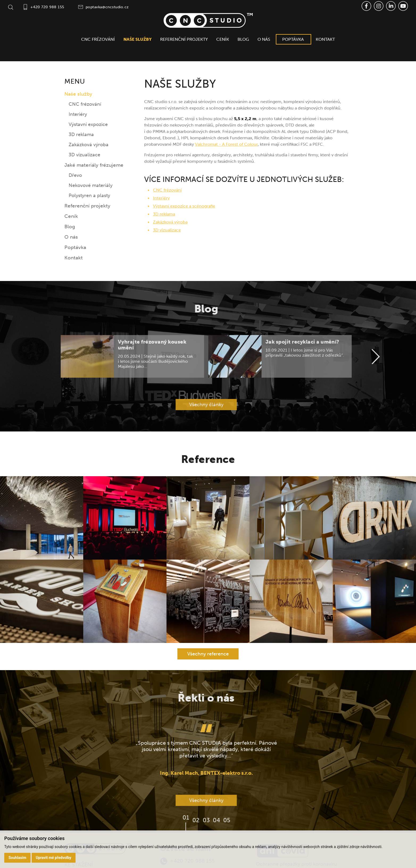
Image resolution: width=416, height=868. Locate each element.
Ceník (223, 39)
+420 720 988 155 (47, 7)
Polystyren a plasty (89, 195)
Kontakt (325, 39)
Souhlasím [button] (17, 858)
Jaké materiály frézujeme (94, 165)
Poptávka (293, 39)
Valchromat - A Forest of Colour (226, 144)
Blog (243, 39)
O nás (264, 39)
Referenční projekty (184, 39)
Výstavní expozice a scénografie (184, 206)
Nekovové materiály (91, 185)
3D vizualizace (84, 155)
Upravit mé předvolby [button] (54, 858)
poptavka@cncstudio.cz (107, 7)
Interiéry (78, 114)
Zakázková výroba (89, 145)
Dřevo (75, 175)
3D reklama (81, 135)
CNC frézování (98, 39)
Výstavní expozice (88, 124)
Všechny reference (208, 654)
